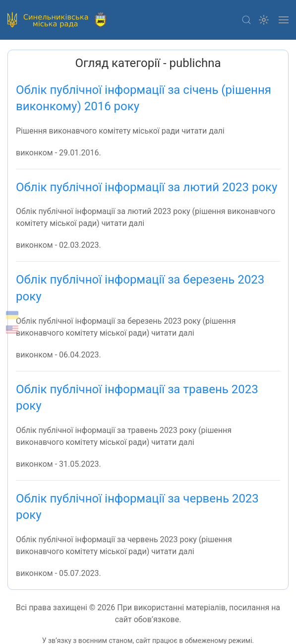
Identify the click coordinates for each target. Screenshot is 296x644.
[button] (246, 20)
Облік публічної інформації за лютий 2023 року (147, 187)
